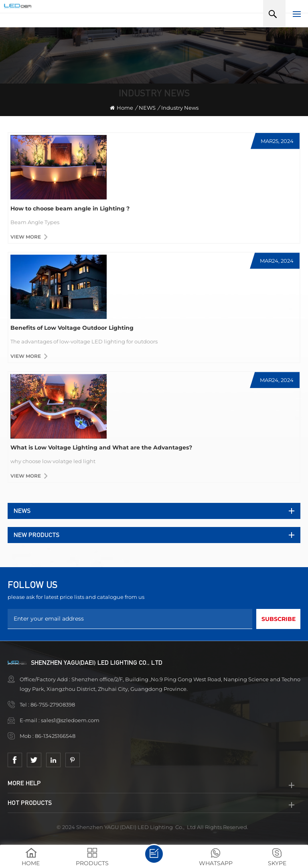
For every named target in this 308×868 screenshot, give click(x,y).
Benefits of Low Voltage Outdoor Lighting (72, 328)
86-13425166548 (56, 736)
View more (26, 237)
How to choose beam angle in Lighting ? (70, 208)
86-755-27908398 (53, 705)
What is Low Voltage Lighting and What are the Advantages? (101, 447)
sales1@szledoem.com (70, 720)
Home (122, 108)
